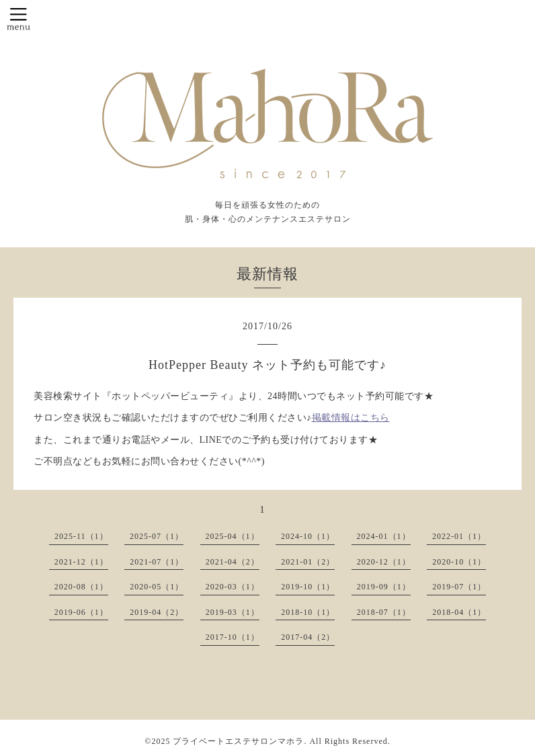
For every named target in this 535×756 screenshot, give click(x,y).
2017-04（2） (308, 637)
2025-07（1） (157, 536)
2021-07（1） (157, 562)
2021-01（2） (308, 562)
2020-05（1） (157, 587)
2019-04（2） (157, 612)
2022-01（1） (459, 536)
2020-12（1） (384, 562)
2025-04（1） (233, 536)
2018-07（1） (384, 612)
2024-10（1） (308, 536)
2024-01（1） (384, 536)
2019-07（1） (459, 587)
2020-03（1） (233, 587)
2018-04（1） (459, 612)
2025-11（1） (81, 536)
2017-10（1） (233, 637)
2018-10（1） (308, 612)
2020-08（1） (81, 587)
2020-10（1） (459, 562)
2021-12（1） (81, 562)
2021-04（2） (233, 562)
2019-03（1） (233, 612)
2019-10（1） (308, 587)
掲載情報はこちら (351, 418)
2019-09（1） (384, 587)
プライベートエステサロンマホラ (238, 741)
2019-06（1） (81, 612)
